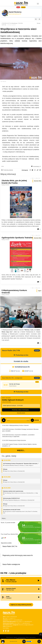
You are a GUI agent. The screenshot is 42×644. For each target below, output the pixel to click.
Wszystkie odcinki (21, 413)
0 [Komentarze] (39, 229)
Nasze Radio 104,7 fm (10, 546)
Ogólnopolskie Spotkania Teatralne (17, 238)
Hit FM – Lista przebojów (13, 573)
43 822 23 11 (11, 620)
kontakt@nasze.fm (22, 367)
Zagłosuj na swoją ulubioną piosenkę (21, 605)
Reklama (27, 637)
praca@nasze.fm (9, 626)
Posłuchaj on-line (21, 355)
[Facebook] (4, 631)
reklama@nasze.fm (28, 622)
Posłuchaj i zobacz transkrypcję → (21, 410)
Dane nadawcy (6, 628)
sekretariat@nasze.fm (18, 620)
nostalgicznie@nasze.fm (29, 625)
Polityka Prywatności (10, 637)
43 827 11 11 (29, 371)
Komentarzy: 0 (36, 166)
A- (36, 19)
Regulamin (15, 637)
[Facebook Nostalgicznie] (6, 631)
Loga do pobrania (32, 637)
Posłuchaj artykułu (7, 170)
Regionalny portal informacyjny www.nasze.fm (18, 555)
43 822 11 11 (21, 622)
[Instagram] (8, 631)
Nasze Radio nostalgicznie (11, 564)
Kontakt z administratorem (21, 638)
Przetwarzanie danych (22, 637)
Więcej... (21, 450)
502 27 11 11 (15, 371)
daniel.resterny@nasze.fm (15, 14)
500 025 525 (21, 625)
